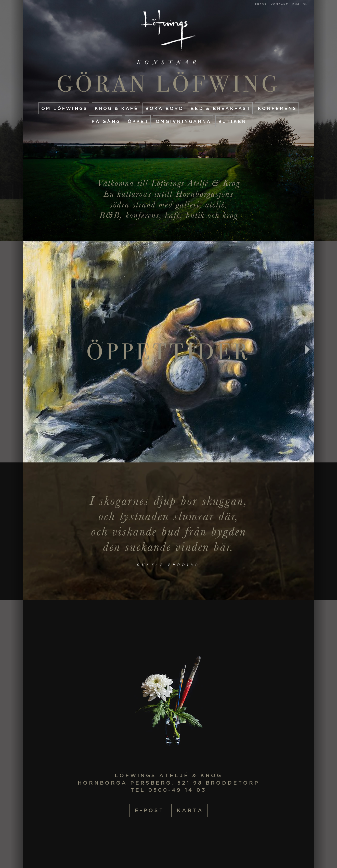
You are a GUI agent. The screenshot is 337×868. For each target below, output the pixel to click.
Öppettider (169, 352)
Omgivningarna (183, 121)
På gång (106, 121)
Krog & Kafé (116, 108)
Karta (190, 810)
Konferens (277, 108)
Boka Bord (164, 108)
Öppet (138, 121)
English (300, 4)
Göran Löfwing (169, 84)
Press (261, 4)
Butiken (232, 121)
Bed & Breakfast (221, 108)
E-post (150, 810)
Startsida (169, 30)
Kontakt (280, 4)
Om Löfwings (64, 108)
